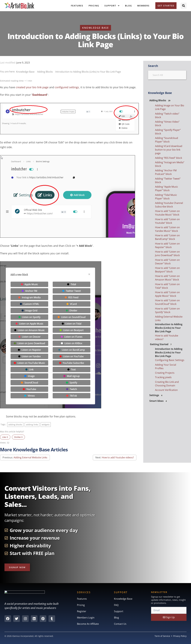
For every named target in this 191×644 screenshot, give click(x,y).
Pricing (94, 6)
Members (143, 6)
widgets (46, 425)
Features (77, 6)
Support (112, 6)
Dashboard (40, 95)
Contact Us (120, 624)
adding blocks (15, 425)
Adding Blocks (45, 72)
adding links (32, 425)
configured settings (67, 87)
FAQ (116, 605)
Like (5, 437)
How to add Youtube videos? (118, 457)
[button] (184, 6)
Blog (128, 6)
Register (82, 611)
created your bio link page (32, 87)
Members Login (86, 618)
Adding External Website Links (30, 457)
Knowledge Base (26, 72)
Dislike (18, 437)
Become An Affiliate (88, 624)
